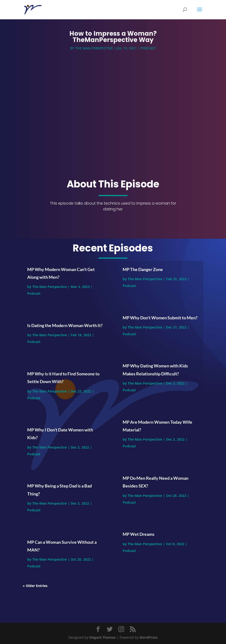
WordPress (149, 637)
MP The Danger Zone (143, 269)
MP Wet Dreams (139, 534)
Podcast (148, 49)
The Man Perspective (94, 49)
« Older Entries (35, 586)
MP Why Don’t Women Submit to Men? (160, 318)
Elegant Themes (103, 637)
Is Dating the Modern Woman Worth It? (65, 325)
